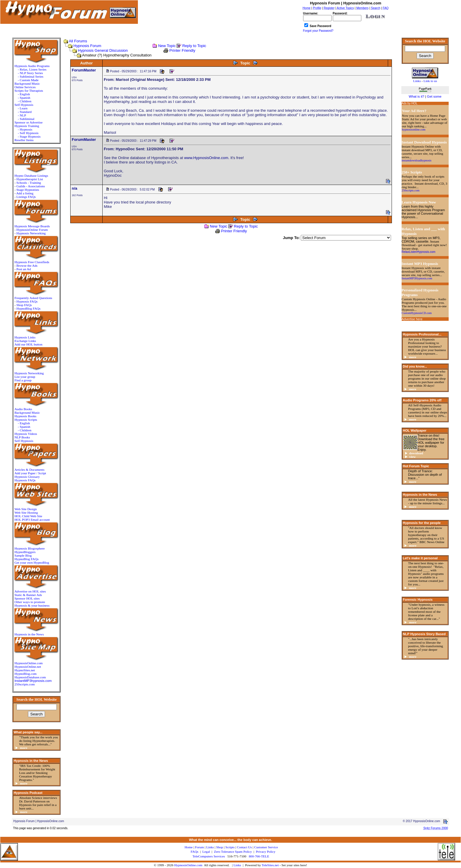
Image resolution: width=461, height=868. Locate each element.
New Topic (167, 46)
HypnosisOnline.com (188, 865)
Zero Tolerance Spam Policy (233, 852)
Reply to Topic (194, 46)
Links (237, 865)
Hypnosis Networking (31, 233)
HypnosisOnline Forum (32, 230)
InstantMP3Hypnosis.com (417, 278)
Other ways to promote (30, 602)
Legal (206, 852)
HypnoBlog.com (25, 674)
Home (189, 847)
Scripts (230, 847)
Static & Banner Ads (28, 595)
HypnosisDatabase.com (30, 677)
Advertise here (412, 319)
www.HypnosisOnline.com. (207, 158)
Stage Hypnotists (28, 190)
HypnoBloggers (25, 552)
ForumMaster (84, 70)
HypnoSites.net (25, 670)
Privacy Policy (265, 852)
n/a (75, 188)
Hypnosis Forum (87, 46)
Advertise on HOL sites (30, 591)
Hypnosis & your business (32, 605)
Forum (199, 847)
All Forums (78, 41)
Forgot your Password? (318, 31)
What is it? (416, 96)
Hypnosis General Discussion (103, 50)
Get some (434, 96)
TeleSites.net (271, 865)
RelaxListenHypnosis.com (419, 252)
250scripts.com (25, 684)
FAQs (195, 852)
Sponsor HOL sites (27, 598)
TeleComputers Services (209, 856)
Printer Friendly (182, 50)
